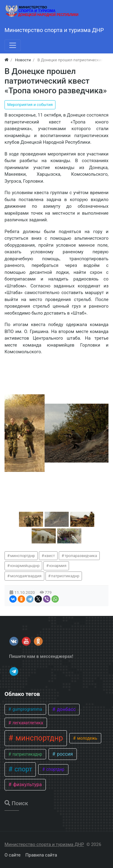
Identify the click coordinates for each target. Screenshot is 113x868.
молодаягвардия (26, 576)
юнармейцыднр (25, 566)
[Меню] (13, 45)
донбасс (66, 709)
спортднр (55, 769)
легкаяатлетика (27, 723)
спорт (22, 769)
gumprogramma (27, 709)
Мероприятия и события (30, 105)
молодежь (87, 738)
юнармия (58, 566)
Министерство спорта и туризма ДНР (44, 844)
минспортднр (23, 556)
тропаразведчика (81, 556)
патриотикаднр (65, 576)
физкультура (27, 785)
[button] (31, 519)
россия (64, 754)
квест (50, 556)
